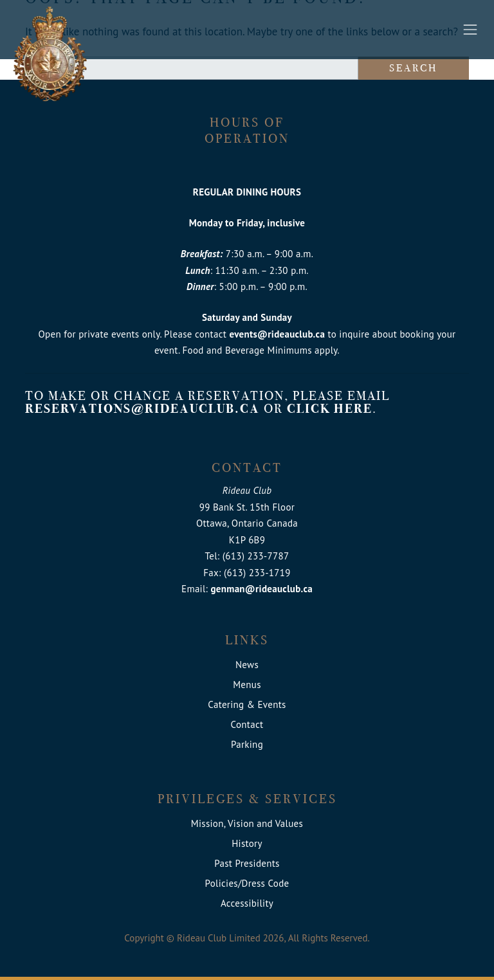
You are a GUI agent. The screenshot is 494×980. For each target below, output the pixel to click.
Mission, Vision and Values (247, 823)
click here (330, 409)
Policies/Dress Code (247, 883)
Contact (247, 724)
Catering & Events (247, 704)
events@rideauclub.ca (277, 334)
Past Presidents (247, 863)
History (247, 843)
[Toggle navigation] (470, 30)
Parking (247, 744)
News (247, 665)
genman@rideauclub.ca (262, 589)
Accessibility (247, 903)
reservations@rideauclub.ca (142, 409)
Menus (247, 685)
